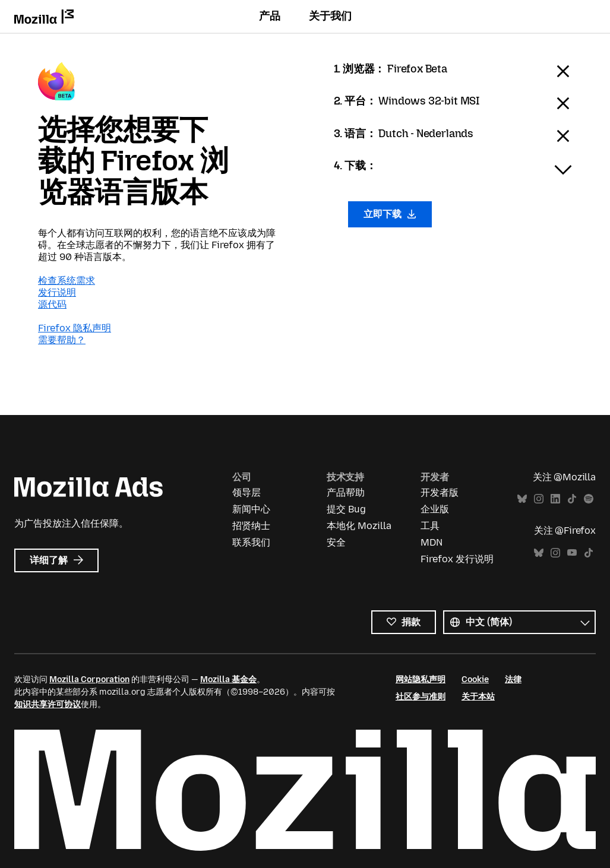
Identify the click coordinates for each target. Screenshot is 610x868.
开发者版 (440, 492)
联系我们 (251, 542)
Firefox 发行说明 (457, 559)
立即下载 (390, 214)
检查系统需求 (67, 281)
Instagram (539, 499)
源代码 (52, 304)
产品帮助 (346, 492)
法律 (513, 679)
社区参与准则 (421, 697)
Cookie (475, 679)
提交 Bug (346, 509)
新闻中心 (251, 509)
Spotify (589, 499)
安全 (336, 542)
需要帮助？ (62, 340)
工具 (430, 526)
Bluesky (522, 499)
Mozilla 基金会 (228, 679)
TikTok (572, 499)
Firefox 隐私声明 (75, 328)
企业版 (435, 509)
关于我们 (330, 16)
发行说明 (57, 292)
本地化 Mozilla (359, 526)
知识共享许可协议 (48, 704)
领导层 (246, 492)
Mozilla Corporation (89, 679)
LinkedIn (555, 499)
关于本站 (478, 697)
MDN (432, 542)
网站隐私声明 (421, 679)
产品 (270, 16)
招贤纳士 (251, 526)
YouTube (572, 553)
